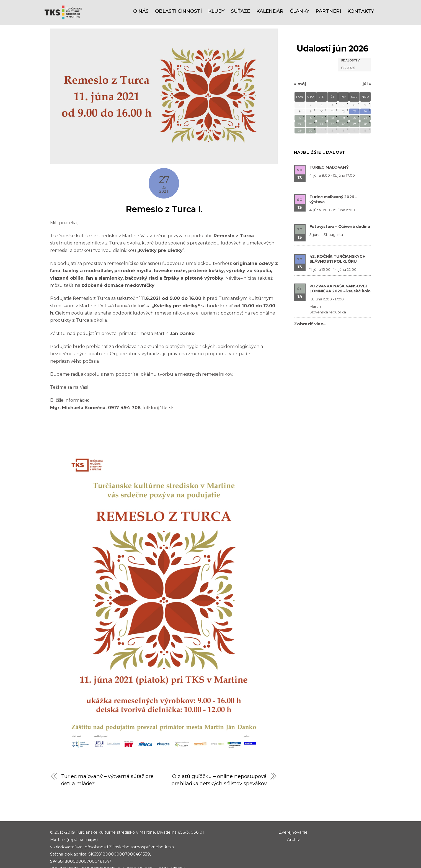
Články (299, 11)
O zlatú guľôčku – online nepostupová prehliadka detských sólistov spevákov (219, 758)
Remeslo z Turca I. (164, 184)
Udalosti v (350, 35)
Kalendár (270, 11)
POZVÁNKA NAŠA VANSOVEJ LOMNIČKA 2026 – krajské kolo (340, 263)
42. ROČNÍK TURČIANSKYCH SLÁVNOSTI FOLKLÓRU (338, 234)
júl (367, 59)
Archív (293, 822)
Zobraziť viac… (310, 299)
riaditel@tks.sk (79, 858)
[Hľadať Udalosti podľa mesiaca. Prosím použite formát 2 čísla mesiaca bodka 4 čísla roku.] (355, 42)
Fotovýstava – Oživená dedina (340, 201)
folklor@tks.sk (159, 383)
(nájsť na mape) (82, 822)
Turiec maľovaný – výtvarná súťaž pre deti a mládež (108, 755)
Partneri (328, 11)
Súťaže (240, 11)
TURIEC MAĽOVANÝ (329, 142)
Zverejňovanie (293, 815)
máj (300, 59)
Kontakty (361, 11)
